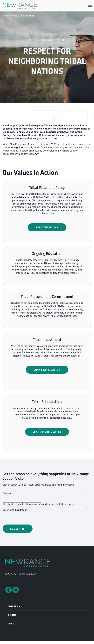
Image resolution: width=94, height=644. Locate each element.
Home (6, 16)
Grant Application (47, 370)
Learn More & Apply (47, 432)
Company (8, 493)
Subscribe (18, 529)
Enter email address (15, 510)
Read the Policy (47, 227)
